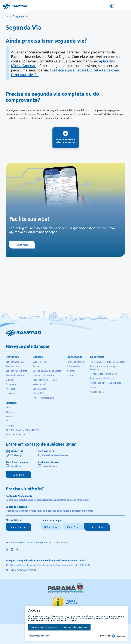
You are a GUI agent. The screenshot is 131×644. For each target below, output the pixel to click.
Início (9, 16)
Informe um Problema (43, 375)
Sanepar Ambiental (15, 362)
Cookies (94, 387)
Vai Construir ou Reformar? (46, 380)
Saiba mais (22, 245)
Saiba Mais (19, 475)
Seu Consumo (39, 389)
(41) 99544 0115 (14, 451)
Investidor (10, 389)
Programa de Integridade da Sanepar (108, 362)
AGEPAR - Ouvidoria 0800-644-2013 (23, 430)
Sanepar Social (13, 366)
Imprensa (10, 393)
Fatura (36, 366)
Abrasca (10, 412)
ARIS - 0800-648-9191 (16, 435)
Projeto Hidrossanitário (43, 398)
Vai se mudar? (39, 384)
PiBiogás (10, 426)
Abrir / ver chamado (17, 462)
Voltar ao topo (63, 629)
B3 (7, 421)
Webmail (71, 371)
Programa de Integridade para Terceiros (104, 368)
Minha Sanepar (18, 527)
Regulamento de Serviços (102, 378)
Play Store (74, 527)
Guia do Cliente (40, 362)
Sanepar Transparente (16, 371)
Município (10, 380)
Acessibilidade (97, 392)
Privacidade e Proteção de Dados (106, 383)
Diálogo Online (73, 366)
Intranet (70, 375)
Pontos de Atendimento (19, 496)
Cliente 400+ (39, 393)
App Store (52, 527)
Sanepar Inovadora (15, 375)
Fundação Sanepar (76, 362)
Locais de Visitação (16, 507)
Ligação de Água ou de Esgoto (47, 371)
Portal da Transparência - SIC (104, 374)
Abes (8, 408)
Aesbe (9, 417)
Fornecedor (11, 384)
